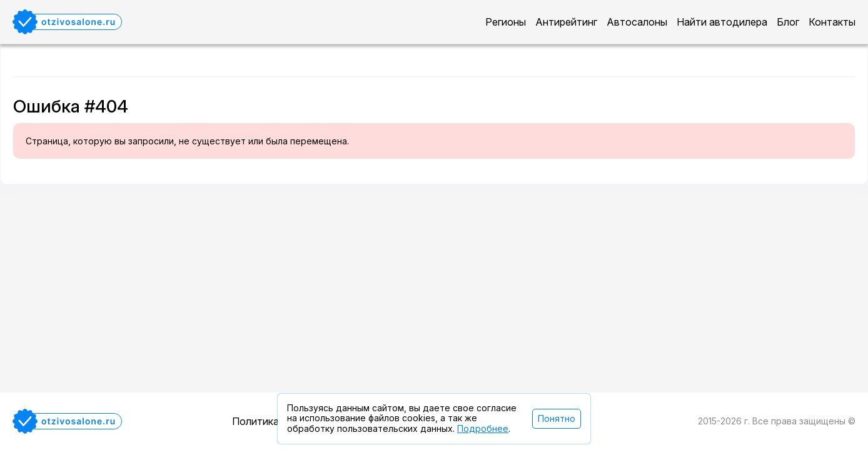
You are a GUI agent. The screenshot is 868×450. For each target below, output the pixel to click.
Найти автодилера (722, 22)
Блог (788, 22)
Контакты (832, 22)
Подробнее (483, 428)
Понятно (557, 418)
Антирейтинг (566, 22)
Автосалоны (637, 22)
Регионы (506, 22)
